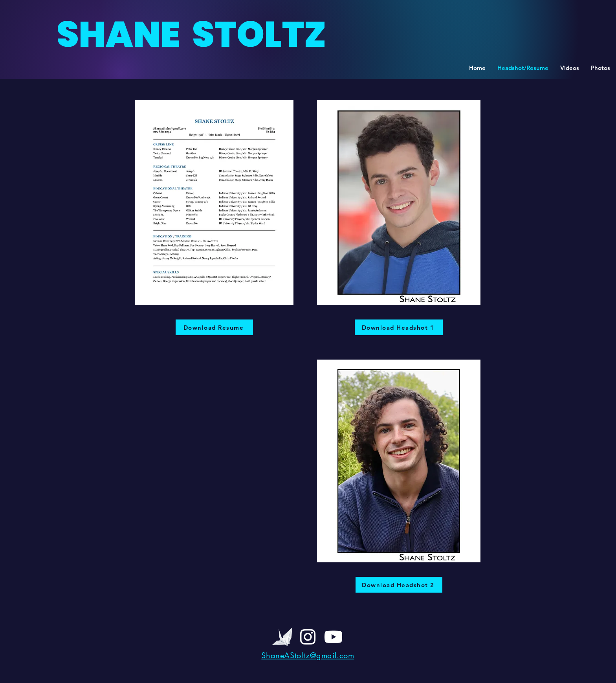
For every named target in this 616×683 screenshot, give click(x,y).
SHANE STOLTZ (192, 35)
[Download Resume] (214, 327)
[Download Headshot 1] (399, 327)
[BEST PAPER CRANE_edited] (282, 637)
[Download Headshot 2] (399, 585)
